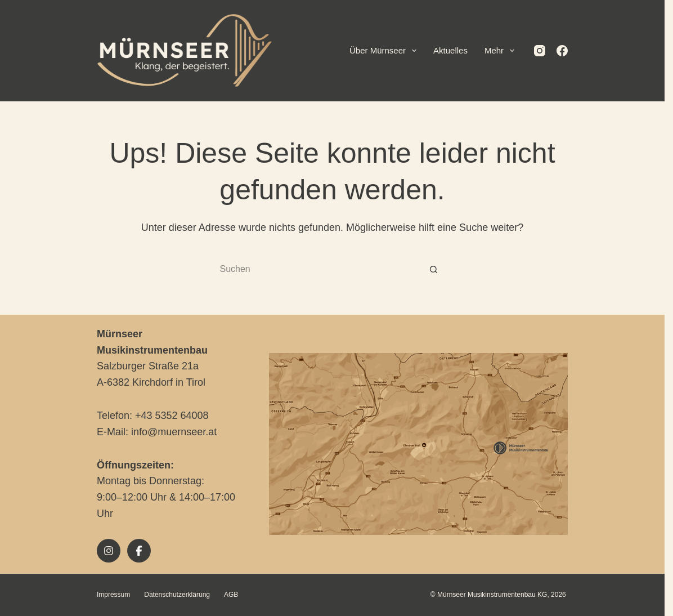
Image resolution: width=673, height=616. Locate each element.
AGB (235, 595)
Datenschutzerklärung (181, 595)
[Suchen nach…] (325, 270)
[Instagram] (544, 51)
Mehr (506, 51)
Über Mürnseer (389, 51)
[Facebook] (567, 51)
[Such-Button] (438, 270)
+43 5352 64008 (176, 416)
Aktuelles (455, 50)
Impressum (117, 595)
